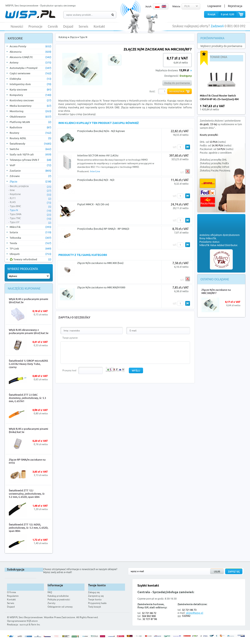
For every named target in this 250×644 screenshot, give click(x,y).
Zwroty (51, 603)
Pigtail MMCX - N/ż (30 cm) (93, 204)
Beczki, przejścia (30, 186)
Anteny (30, 62)
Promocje (36, 27)
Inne (30, 190)
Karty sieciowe (30, 90)
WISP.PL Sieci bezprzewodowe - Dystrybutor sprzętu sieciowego (41, 6)
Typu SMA (30, 214)
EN (164, 6)
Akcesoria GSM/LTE (30, 57)
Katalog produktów (58, 596)
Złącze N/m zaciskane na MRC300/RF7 (216, 291)
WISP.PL (30, 14)
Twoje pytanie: (70, 338)
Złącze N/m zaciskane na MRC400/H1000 (101, 287)
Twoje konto (95, 599)
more (239, 108)
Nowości (17, 27)
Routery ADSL (30, 138)
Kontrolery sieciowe (30, 100)
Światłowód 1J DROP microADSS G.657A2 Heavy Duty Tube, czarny (28, 364)
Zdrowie (30, 176)
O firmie (12, 592)
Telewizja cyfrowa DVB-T (30, 160)
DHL (208, 183)
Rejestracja (235, 6)
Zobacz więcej (230, 621)
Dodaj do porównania (177, 83)
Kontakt (99, 27)
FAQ (50, 592)
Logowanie (214, 6)
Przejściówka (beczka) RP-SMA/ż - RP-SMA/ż (103, 229)
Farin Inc (36, 624)
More (45, 320)
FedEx (208, 193)
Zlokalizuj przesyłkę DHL (213, 160)
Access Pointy (30, 46)
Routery (30, 133)
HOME (7, 26)
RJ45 (30, 202)
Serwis (83, 27)
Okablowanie (30, 117)
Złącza (30, 181)
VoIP (30, 165)
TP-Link (30, 249)
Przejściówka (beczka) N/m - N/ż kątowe (101, 131)
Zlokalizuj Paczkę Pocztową (215, 171)
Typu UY (30, 222)
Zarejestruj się (96, 596)
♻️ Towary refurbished (30, 259)
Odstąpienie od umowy (60, 607)
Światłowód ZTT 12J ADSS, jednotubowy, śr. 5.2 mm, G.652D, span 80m (28, 528)
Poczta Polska (208, 202)
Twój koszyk (95, 607)
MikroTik (30, 227)
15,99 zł (184, 71)
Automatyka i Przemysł (30, 68)
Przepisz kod (69, 370)
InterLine (95, 171)
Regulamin (13, 596)
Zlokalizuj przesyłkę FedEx (214, 163)
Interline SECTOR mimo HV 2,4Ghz (98, 155)
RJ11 (30, 198)
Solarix (30, 232)
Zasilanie (30, 171)
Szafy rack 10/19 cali (30, 154)
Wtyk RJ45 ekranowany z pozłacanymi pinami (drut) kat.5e (29, 331)
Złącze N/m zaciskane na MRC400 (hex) (100, 263)
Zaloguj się (94, 592)
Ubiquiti (30, 254)
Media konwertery (30, 106)
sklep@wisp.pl (195, 613)
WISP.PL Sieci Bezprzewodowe (26, 617)
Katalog (63, 37)
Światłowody (30, 144)
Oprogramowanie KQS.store (22, 621)
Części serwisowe (30, 73)
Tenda (30, 243)
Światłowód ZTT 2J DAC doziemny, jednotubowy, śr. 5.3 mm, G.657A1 (27, 398)
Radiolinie (30, 127)
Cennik (53, 27)
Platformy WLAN (30, 122)
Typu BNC (30, 206)
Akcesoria (30, 52)
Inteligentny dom (30, 84)
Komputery (30, 95)
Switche (30, 149)
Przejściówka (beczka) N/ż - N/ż (96, 180)
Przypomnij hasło (97, 603)
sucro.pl (24, 624)
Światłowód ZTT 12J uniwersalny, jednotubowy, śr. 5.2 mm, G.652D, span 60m (27, 494)
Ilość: (152, 91)
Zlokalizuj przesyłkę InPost (214, 167)
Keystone (30, 194)
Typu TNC (30, 218)
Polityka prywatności (59, 599)
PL (157, 6)
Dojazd (68, 27)
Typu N (30, 210)
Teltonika (30, 238)
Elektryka (30, 79)
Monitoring (30, 111)
